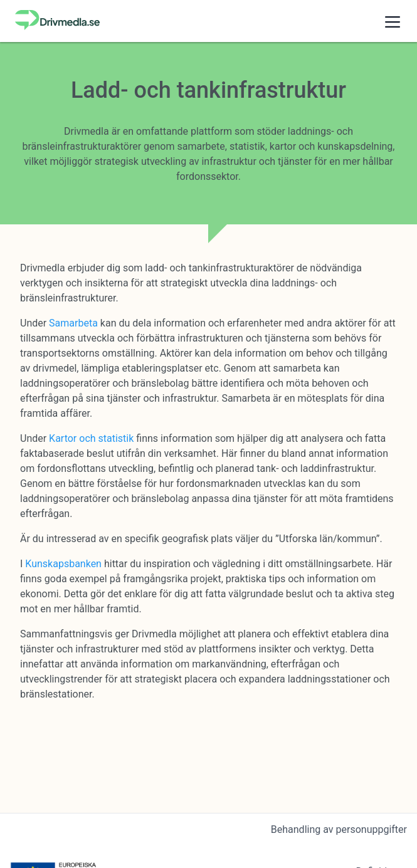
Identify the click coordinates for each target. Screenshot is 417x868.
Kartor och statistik (91, 438)
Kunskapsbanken (63, 564)
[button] (393, 21)
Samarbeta (73, 323)
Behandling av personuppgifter (339, 829)
